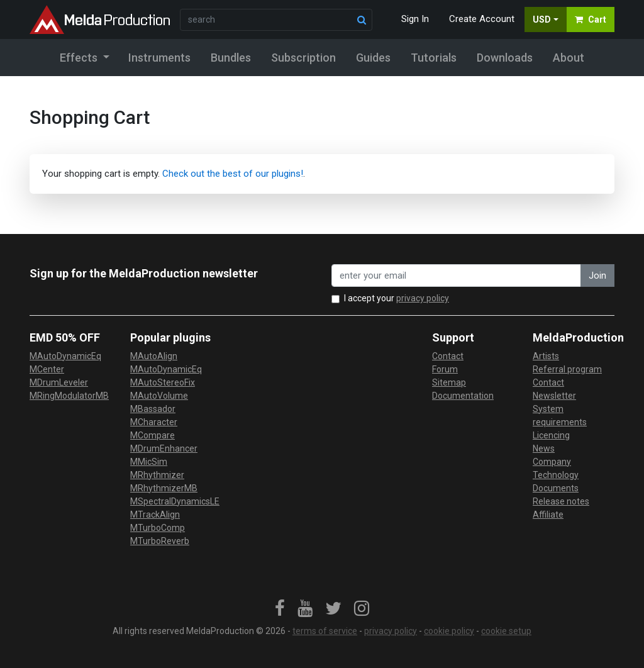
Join (597, 276)
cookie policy (449, 631)
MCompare (153, 435)
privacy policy (423, 298)
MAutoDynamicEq (65, 356)
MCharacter (154, 422)
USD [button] (542, 19)
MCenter (47, 369)
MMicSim (149, 462)
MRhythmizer (157, 475)
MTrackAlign (155, 515)
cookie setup (506, 631)
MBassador (153, 409)
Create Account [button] (482, 19)
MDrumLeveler (59, 382)
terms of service (325, 631)
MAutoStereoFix (163, 382)
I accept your (397, 298)
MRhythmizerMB (164, 488)
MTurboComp (158, 528)
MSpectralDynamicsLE (175, 501)
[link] (280, 609)
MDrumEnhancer (164, 448)
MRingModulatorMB (69, 396)
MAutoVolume (159, 396)
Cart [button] (591, 19)
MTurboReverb (160, 541)
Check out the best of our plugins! (233, 174)
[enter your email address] (456, 276)
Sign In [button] (415, 19)
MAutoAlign (154, 356)
